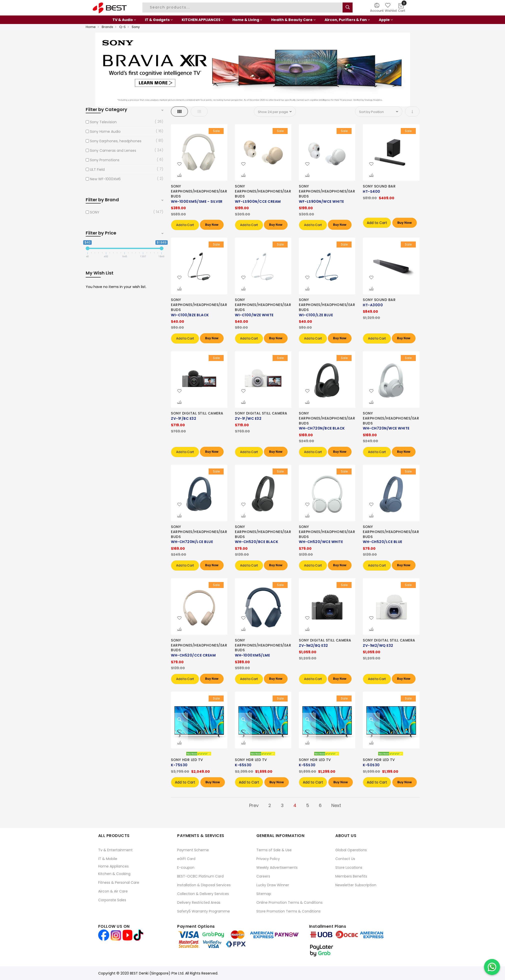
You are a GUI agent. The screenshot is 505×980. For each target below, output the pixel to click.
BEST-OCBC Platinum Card (200, 876)
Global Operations (351, 850)
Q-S (122, 27)
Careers (263, 876)
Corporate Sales (112, 900)
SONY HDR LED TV (187, 760)
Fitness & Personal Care (119, 882)
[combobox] (243, 7)
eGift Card (186, 859)
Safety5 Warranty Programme (204, 911)
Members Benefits (351, 876)
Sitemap (264, 894)
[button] (179, 164)
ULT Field (97, 169)
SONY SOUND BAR (379, 186)
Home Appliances (113, 866)
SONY (95, 212)
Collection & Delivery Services (203, 894)
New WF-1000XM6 (105, 179)
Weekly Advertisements (277, 867)
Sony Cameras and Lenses (113, 150)
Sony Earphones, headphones (116, 141)
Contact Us (345, 859)
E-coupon (186, 867)
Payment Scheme (193, 850)
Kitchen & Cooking (114, 874)
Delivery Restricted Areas (199, 902)
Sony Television (103, 122)
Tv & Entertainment (115, 850)
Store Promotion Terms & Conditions (288, 911)
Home (91, 27)
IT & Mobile (108, 859)
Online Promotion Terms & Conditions (289, 902)
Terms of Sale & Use (274, 850)
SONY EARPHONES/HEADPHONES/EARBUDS (199, 191)
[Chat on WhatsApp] (492, 967)
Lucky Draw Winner (273, 885)
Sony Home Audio (105, 131)
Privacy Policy (268, 859)
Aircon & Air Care (113, 891)
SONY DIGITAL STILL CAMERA (197, 413)
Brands (107, 27)
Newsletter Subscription (356, 885)
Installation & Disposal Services (204, 885)
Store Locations (349, 867)
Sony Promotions (105, 160)
